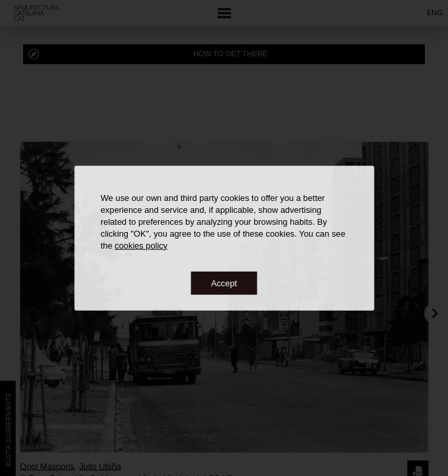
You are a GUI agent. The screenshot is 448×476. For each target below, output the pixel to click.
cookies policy (141, 245)
